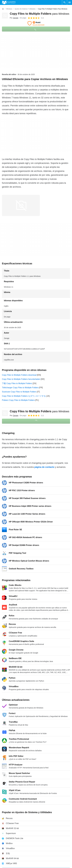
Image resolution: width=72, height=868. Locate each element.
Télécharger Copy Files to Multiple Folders (20, 388)
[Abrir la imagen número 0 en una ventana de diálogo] (21, 205)
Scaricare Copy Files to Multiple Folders (19, 392)
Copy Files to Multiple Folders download (19, 375)
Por (14, 18)
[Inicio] (3, 9)
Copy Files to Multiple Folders (39, 14)
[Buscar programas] (65, 2)
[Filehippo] (9, 2)
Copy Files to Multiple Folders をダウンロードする (24, 396)
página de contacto (44, 467)
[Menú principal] (70, 2)
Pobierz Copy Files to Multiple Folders (18, 400)
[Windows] (9, 9)
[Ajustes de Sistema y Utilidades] (25, 9)
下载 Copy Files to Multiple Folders (17, 383)
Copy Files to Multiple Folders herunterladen (21, 379)
